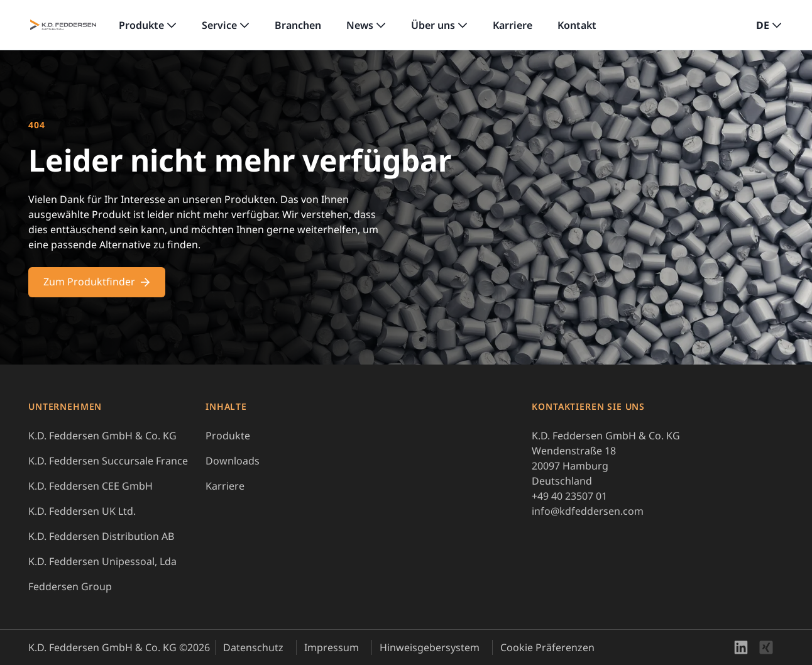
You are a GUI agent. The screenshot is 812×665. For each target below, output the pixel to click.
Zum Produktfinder (97, 282)
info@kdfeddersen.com (588, 511)
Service (219, 25)
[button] (769, 25)
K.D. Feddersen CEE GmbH (91, 486)
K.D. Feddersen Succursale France (108, 461)
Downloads (233, 461)
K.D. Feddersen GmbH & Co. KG (102, 436)
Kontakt (577, 25)
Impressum (332, 647)
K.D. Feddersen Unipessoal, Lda (102, 561)
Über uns (433, 25)
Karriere (513, 25)
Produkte (141, 25)
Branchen (298, 25)
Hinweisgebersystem (430, 647)
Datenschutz (253, 647)
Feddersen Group (70, 586)
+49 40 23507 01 (569, 496)
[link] (148, 25)
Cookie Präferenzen (547, 647)
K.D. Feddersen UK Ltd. (82, 511)
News (360, 25)
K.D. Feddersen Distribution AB (101, 536)
